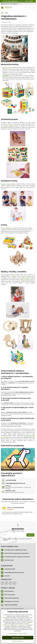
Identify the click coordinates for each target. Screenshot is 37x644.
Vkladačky (6, 76)
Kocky (3, 228)
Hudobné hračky (5, 184)
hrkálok (14, 276)
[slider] (10, 509)
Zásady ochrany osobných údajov (18, 634)
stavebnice (8, 228)
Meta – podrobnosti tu (20, 625)
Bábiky (22, 280)
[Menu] (34, 8)
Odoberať (30, 535)
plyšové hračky (29, 280)
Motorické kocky (7, 68)
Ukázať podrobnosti (18, 641)
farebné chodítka (26, 276)
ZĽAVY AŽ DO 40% (13, 1)
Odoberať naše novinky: (18, 531)
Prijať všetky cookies (18, 638)
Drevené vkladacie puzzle (11, 126)
